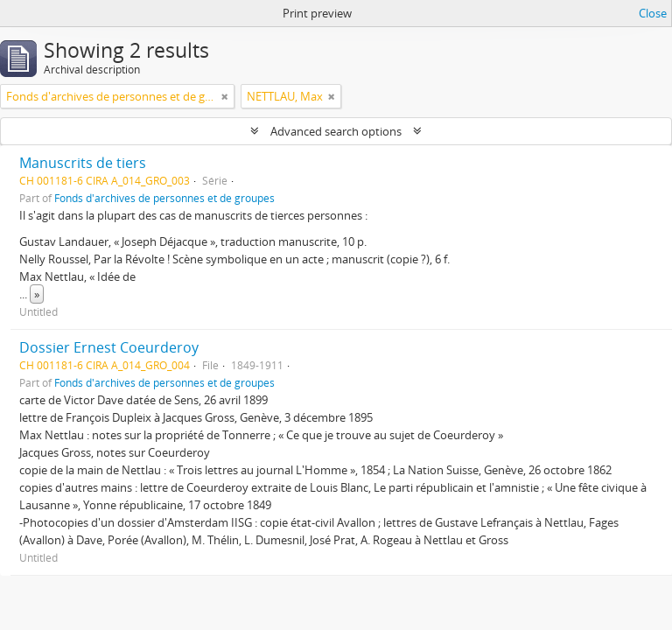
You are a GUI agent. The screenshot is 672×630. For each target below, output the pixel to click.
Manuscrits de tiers (83, 163)
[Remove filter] (225, 96)
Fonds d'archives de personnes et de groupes (164, 198)
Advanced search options (336, 131)
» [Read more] (37, 294)
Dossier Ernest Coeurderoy (109, 347)
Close (653, 13)
